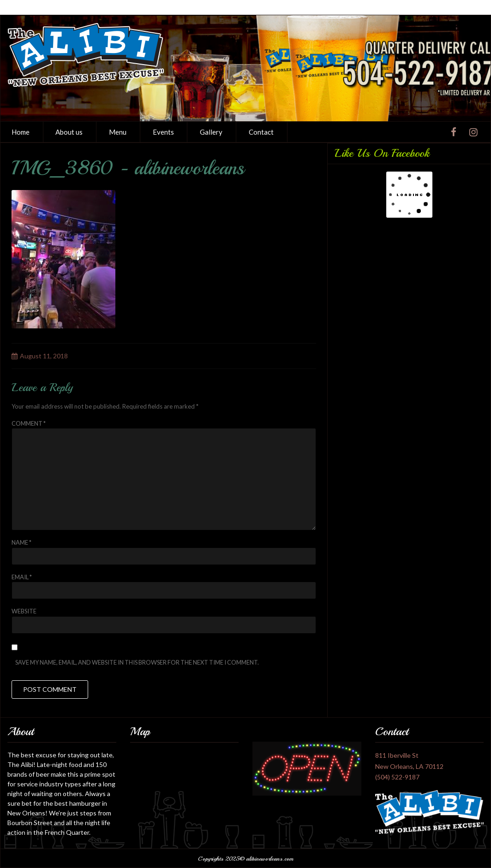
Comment (29, 423)
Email (22, 577)
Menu (118, 132)
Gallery (211, 132)
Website (24, 611)
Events (163, 132)
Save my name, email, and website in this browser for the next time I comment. (137, 662)
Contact (261, 132)
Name (21, 542)
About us (69, 132)
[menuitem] (70, 132)
